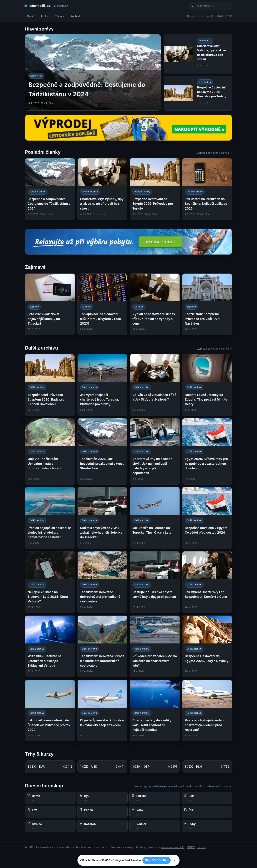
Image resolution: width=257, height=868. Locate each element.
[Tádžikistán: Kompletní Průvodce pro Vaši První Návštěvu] (207, 304)
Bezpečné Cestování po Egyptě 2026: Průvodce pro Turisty (212, 92)
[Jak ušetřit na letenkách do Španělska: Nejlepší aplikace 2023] (207, 189)
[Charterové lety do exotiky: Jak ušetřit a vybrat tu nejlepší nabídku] (155, 711)
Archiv (45, 16)
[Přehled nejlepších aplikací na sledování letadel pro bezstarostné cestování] (50, 518)
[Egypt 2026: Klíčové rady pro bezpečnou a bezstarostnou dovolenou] (207, 451)
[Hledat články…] (212, 6)
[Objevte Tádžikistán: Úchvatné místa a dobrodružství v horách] (50, 451)
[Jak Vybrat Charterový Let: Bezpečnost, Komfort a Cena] (207, 582)
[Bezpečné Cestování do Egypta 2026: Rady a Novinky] (207, 646)
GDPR (191, 847)
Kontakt (75, 16)
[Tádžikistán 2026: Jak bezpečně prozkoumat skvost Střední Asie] (102, 451)
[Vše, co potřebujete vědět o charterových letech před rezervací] (207, 711)
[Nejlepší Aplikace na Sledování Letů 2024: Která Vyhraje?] (50, 582)
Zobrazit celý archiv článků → (215, 153)
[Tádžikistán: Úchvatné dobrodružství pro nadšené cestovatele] (102, 582)
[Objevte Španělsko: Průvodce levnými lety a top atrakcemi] (102, 711)
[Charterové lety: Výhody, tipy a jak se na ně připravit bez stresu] (102, 189)
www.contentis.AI (173, 847)
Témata (60, 16)
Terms (201, 847)
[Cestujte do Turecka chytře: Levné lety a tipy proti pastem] (155, 582)
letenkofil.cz (40, 6)
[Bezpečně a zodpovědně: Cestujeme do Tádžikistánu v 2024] (50, 189)
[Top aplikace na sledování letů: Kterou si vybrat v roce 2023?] (102, 304)
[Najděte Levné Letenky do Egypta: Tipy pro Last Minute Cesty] (207, 385)
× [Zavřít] (175, 860)
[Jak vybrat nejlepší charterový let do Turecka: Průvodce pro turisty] (102, 385)
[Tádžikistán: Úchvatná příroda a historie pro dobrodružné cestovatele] (102, 646)
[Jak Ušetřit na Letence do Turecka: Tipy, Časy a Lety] (155, 518)
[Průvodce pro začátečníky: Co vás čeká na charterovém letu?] (155, 646)
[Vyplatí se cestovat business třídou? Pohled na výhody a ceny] (155, 304)
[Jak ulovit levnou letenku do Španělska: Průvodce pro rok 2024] (50, 711)
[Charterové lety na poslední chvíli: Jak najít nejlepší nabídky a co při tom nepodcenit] (155, 451)
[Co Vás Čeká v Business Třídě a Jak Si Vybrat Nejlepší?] (155, 385)
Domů (31, 16)
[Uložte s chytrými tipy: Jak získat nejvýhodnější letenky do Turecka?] (102, 518)
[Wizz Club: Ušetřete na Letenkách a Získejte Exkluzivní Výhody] (50, 646)
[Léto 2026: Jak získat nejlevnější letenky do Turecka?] (50, 304)
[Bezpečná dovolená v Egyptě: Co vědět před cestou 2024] (207, 518)
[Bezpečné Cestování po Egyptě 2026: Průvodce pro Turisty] (155, 189)
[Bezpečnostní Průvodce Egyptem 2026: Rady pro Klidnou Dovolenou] (50, 385)
